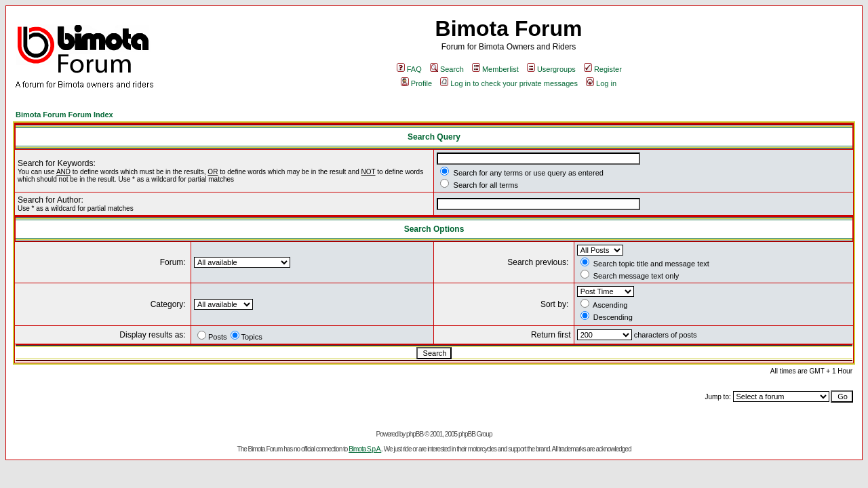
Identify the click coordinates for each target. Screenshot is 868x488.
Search (447, 69)
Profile (416, 83)
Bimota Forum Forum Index (64, 115)
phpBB (415, 434)
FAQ (409, 69)
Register (603, 69)
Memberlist (495, 69)
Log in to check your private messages (509, 83)
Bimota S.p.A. (365, 449)
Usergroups (551, 69)
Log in (601, 83)
